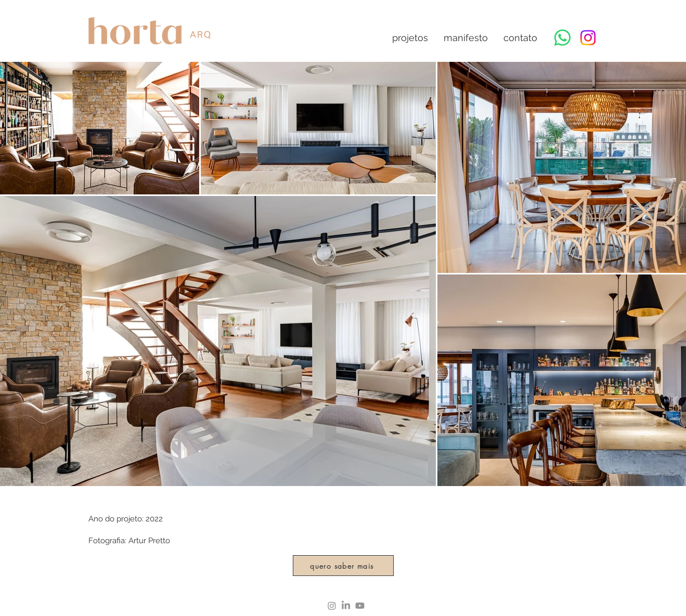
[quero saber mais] (343, 566)
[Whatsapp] (562, 38)
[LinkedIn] (346, 606)
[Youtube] (360, 606)
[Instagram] (588, 38)
